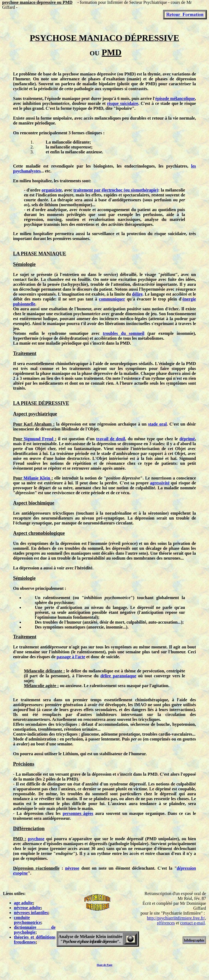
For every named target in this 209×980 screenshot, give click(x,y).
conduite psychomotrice (27, 920)
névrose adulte (27, 908)
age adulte (23, 903)
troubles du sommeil (124, 333)
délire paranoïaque (118, 676)
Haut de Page (104, 965)
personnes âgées (78, 813)
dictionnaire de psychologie (35, 930)
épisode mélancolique (175, 98)
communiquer (112, 299)
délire (137, 294)
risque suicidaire (122, 103)
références (166, 923)
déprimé (187, 439)
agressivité (160, 483)
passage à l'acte (71, 657)
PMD (129, 74)
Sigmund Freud (39, 439)
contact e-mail (193, 923)
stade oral (157, 424)
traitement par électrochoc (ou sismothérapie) (116, 190)
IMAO (140, 705)
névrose (72, 868)
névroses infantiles (31, 913)
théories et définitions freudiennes (35, 940)
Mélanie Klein (37, 478)
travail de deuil (111, 439)
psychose (36, 839)
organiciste (52, 190)
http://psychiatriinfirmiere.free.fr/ (176, 918)
